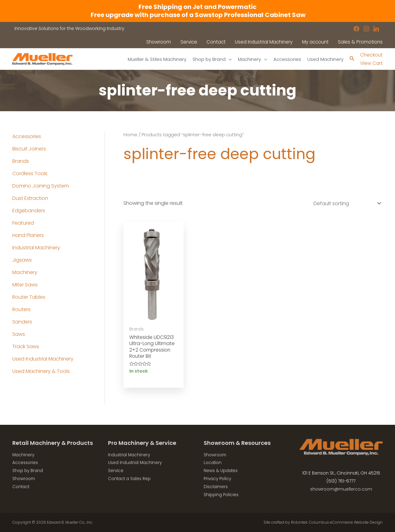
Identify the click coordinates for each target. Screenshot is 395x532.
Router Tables (29, 297)
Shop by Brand (29, 471)
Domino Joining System (41, 186)
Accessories (27, 136)
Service (116, 471)
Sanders (22, 322)
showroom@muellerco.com (341, 489)
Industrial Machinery (36, 248)
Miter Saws (25, 285)
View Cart (371, 63)
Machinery (25, 272)
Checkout (371, 55)
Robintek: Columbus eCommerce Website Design (337, 522)
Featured (23, 223)
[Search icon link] (351, 59)
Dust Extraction (30, 198)
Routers (21, 309)
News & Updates (222, 471)
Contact (21, 487)
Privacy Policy (218, 479)
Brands (21, 161)
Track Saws (26, 346)
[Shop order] (346, 203)
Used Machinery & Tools (41, 371)
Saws (19, 334)
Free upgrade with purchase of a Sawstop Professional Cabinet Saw (197, 15)
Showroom (24, 479)
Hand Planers (28, 235)
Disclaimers (216, 487)
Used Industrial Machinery (43, 359)
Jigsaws (22, 260)
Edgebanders (29, 211)
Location (213, 463)
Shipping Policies (222, 495)
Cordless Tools (30, 173)
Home (130, 135)
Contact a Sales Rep (131, 479)
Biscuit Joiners (29, 149)
